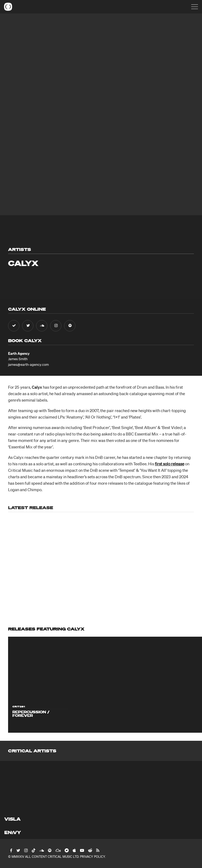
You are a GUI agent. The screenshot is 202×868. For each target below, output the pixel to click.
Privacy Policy (93, 857)
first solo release (170, 464)
